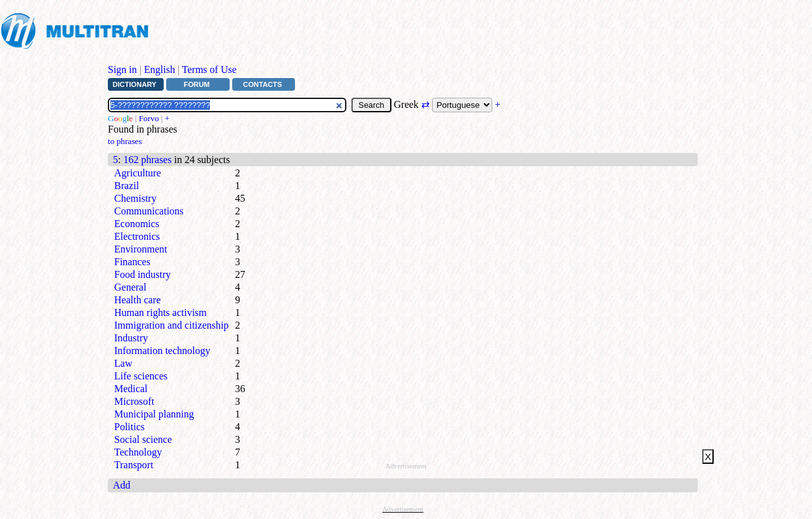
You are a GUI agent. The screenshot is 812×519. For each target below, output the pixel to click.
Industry (131, 338)
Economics (137, 224)
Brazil (127, 186)
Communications (149, 211)
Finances (132, 262)
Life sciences (141, 376)
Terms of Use (209, 69)
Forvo (149, 118)
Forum (197, 84)
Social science (143, 439)
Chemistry (135, 198)
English (160, 69)
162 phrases (147, 160)
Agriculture (138, 173)
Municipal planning (154, 414)
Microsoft (134, 401)
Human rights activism (160, 312)
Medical (131, 389)
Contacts (262, 84)
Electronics (137, 236)
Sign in (122, 69)
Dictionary (134, 84)
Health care (137, 300)
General (130, 287)
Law (123, 363)
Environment (141, 249)
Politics (129, 427)
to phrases (125, 141)
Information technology (162, 351)
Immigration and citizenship (171, 325)
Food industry (142, 274)
